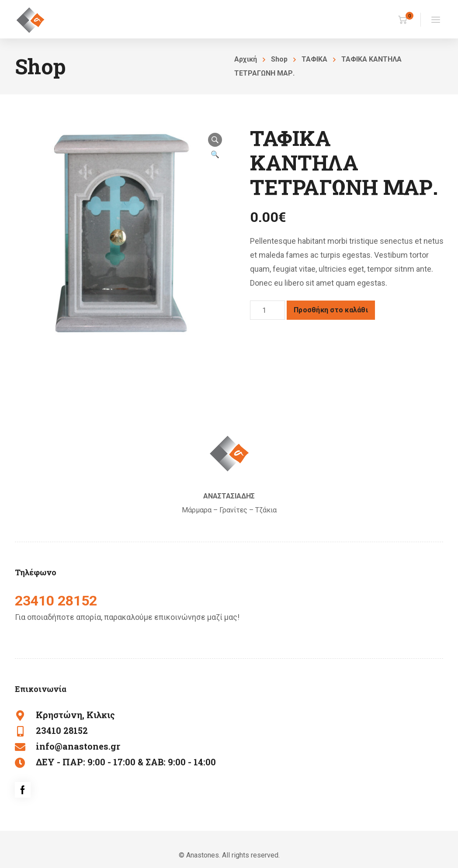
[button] (215, 140)
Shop (279, 59)
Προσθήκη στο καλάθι (331, 310)
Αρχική (246, 59)
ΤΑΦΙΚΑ (314, 59)
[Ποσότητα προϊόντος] (267, 310)
